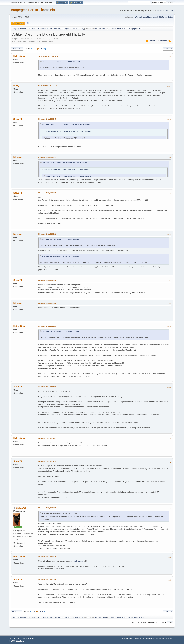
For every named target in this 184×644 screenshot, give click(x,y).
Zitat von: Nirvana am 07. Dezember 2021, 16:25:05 (62, 125)
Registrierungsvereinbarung (140, 638)
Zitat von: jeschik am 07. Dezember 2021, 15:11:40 (63, 131)
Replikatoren (78, 561)
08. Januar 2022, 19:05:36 (47, 556)
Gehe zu (136, 622)
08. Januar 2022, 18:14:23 (47, 461)
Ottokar (98, 29)
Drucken (168, 49)
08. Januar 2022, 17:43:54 (47, 387)
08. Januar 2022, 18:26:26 (47, 508)
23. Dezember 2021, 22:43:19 (48, 86)
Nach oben (17, 611)
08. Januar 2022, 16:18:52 (47, 303)
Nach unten (17, 49)
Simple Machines (28, 638)
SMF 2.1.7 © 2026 (15, 638)
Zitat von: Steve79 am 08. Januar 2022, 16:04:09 (61, 332)
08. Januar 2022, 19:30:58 (47, 579)
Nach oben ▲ (170, 638)
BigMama (21, 508)
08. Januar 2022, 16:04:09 (47, 280)
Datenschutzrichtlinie (157, 638)
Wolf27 (104, 29)
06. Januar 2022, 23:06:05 (47, 119)
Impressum (125, 638)
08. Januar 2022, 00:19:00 (47, 193)
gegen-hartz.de (165, 11)
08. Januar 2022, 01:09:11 (47, 234)
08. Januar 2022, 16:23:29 (47, 326)
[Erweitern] (86, 125)
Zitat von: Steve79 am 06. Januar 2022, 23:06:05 (61, 163)
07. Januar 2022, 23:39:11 (47, 157)
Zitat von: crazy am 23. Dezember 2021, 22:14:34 (61, 62)
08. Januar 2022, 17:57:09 (47, 438)
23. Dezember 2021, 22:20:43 (48, 56)
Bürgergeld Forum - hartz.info (33, 10)
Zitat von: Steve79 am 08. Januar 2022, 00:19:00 (61, 240)
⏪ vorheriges (152, 41)
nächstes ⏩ (166, 41)
